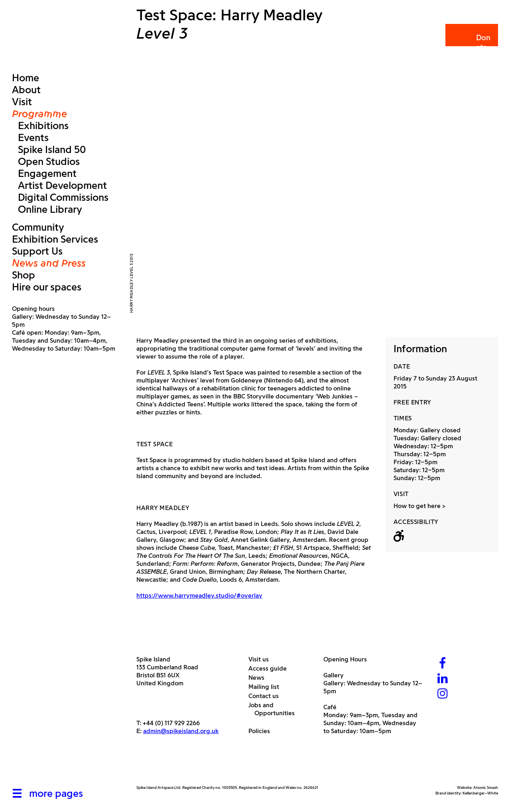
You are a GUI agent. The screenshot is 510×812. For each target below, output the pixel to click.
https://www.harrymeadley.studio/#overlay (199, 595)
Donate (471, 42)
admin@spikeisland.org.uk (181, 731)
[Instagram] (443, 694)
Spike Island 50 (52, 149)
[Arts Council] (156, 766)
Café (330, 707)
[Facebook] (443, 664)
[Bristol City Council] (216, 766)
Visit (22, 102)
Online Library (50, 209)
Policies (262, 731)
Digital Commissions (63, 197)
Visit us (262, 659)
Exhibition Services (55, 239)
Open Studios (49, 161)
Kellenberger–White (480, 793)
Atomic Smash (486, 787)
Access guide (271, 668)
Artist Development (62, 185)
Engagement (47, 173)
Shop (24, 275)
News (259, 678)
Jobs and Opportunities (275, 709)
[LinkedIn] (443, 679)
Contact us (267, 696)
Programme (39, 114)
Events (33, 137)
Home (26, 78)
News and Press (49, 263)
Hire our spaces (47, 287)
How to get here (417, 506)
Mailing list (267, 687)
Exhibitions (43, 126)
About (26, 90)
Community (38, 227)
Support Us (37, 251)
